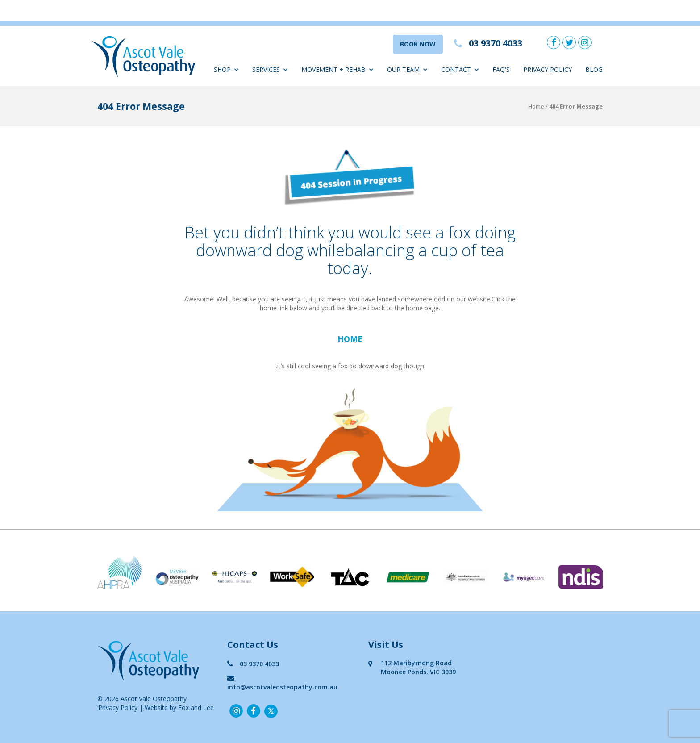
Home (536, 106)
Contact (460, 69)
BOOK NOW (418, 44)
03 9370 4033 (253, 664)
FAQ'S (501, 69)
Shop (226, 69)
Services (270, 69)
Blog (594, 69)
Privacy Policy (548, 69)
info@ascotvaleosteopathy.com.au (282, 682)
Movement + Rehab (337, 69)
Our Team (407, 69)
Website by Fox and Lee (179, 708)
